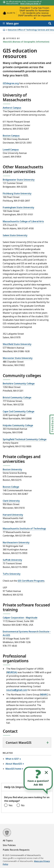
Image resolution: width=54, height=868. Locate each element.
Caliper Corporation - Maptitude (20, 618)
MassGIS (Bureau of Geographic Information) (26, 42)
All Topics (8, 841)
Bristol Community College (17, 397)
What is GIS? (12, 759)
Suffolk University (12, 560)
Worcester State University (18, 358)
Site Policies (9, 845)
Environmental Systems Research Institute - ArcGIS (27, 633)
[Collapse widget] (46, 772)
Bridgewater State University (19, 180)
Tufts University (12, 574)
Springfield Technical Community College (25, 439)
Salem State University (15, 235)
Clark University (11, 501)
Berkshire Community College (19, 384)
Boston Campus (11, 136)
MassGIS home (13, 769)
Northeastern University (16, 542)
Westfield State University (17, 344)
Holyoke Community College (18, 425)
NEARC (44, 695)
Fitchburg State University (17, 193)
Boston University (12, 469)
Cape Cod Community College (19, 411)
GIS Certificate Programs (31, 581)
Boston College (11, 487)
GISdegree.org (11, 83)
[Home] (4, 30)
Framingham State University (18, 207)
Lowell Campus (11, 150)
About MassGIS (14, 764)
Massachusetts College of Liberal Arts (23, 221)
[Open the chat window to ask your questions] (38, 778)
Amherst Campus (12, 108)
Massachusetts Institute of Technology (24, 529)
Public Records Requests (16, 850)
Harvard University (13, 515)
